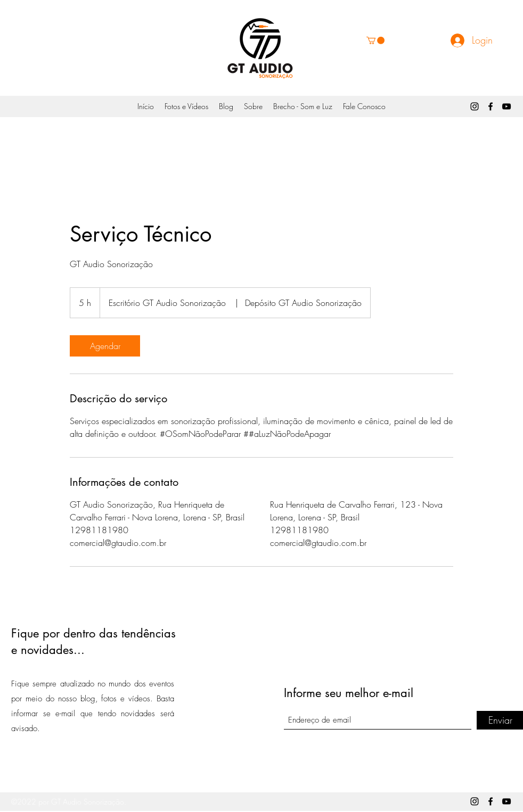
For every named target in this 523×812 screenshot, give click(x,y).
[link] (105, 346)
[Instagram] (475, 106)
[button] (375, 40)
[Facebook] (491, 106)
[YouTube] (506, 106)
